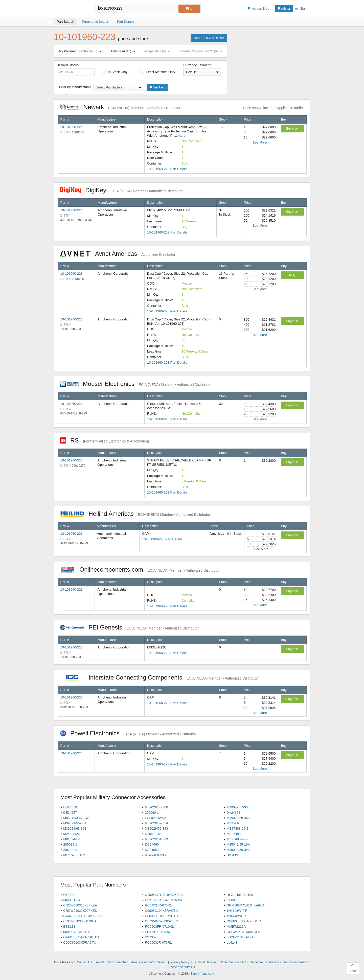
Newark (120, 107)
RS (105, 440)
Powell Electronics (128, 733)
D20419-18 (153, 834)
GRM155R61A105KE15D (82, 937)
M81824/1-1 (72, 839)
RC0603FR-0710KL (159, 927)
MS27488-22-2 (237, 829)
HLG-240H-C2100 (240, 895)
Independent (158, 51)
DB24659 (70, 807)
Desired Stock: (76, 69)
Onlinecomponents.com (140, 569)
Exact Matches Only (158, 72)
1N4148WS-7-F (238, 916)
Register (284, 8)
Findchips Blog (258, 8)
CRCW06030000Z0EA (80, 921)
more (182, 136)
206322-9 (70, 850)
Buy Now (292, 129)
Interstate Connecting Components (160, 677)
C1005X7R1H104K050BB (164, 895)
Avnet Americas (118, 254)
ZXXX (231, 900)
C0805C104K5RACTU (161, 911)
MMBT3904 (72, 900)
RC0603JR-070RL (158, 942)
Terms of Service (205, 962)
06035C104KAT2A (240, 937)
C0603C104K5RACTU (161, 916)
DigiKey (121, 190)
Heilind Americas (135, 514)
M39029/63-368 (75, 829)
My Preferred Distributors (81, 51)
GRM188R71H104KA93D (245, 905)
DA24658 (233, 813)
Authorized (124, 51)
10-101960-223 (72, 127)
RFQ (292, 275)
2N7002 (151, 937)
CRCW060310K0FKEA (80, 905)
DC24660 (152, 844)
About (100, 962)
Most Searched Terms (123, 962)
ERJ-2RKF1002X (157, 932)
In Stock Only (115, 72)
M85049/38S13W (76, 818)
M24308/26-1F (74, 834)
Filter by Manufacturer (75, 87)
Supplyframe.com (202, 974)
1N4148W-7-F (237, 911)
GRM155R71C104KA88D (82, 916)
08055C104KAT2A (77, 932)
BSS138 (69, 927)
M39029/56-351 (75, 823)
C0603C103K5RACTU (80, 942)
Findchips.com (70, 9)
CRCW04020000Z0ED (162, 921)
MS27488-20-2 (237, 834)
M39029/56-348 (156, 829)
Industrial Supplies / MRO (201, 51)
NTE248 (69, 895)
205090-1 (152, 813)
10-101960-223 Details (209, 38)
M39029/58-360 (156, 807)
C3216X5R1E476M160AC (164, 900)
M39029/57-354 (238, 807)
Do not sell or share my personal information (279, 962)
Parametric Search (154, 962)
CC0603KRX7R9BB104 (244, 921)
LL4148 (232, 942)
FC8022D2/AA (155, 818)
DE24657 (70, 813)
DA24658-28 (154, 850)
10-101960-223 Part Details (167, 169)
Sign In (305, 8)
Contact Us (84, 962)
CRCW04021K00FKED (80, 911)
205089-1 (70, 844)
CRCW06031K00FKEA (243, 932)
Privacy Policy (180, 962)
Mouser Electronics (136, 384)
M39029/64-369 (156, 839)
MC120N (233, 823)
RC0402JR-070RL (158, 905)
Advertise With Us (183, 967)
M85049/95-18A (238, 844)
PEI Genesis (130, 627)
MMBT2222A (236, 927)
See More (260, 142)
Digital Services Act (233, 962)
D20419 (232, 855)
